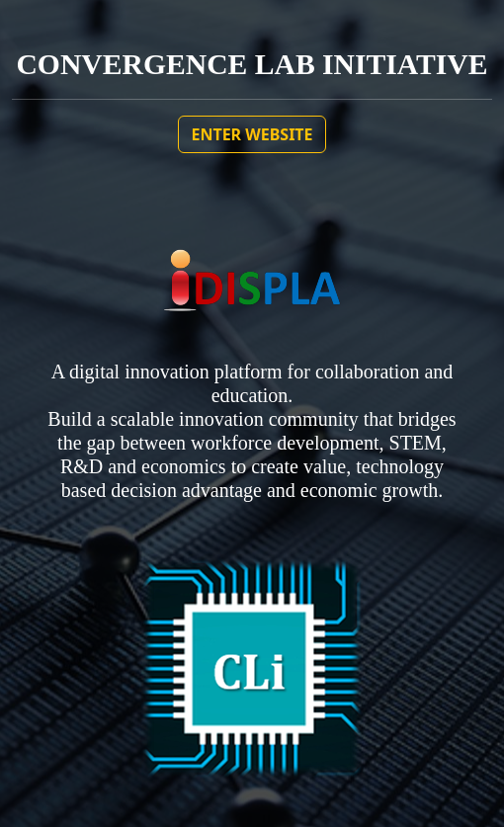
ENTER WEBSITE (252, 134)
